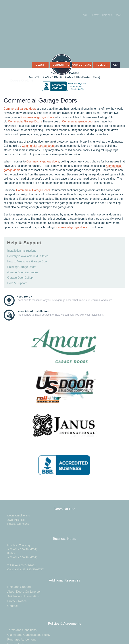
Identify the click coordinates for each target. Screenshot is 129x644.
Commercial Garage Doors (25, 121)
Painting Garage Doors (22, 267)
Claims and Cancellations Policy (29, 635)
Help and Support (112, 15)
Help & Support (17, 283)
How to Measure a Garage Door (27, 261)
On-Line (22, 80)
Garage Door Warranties (23, 272)
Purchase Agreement (21, 640)
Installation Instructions (22, 251)
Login (85, 15)
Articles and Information (23, 596)
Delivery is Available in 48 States (28, 256)
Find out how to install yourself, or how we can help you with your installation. (60, 313)
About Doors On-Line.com (25, 592)
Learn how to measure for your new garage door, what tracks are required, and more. (65, 298)
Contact (95, 15)
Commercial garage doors (20, 109)
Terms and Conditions (22, 630)
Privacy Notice (17, 601)
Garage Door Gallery (20, 278)
